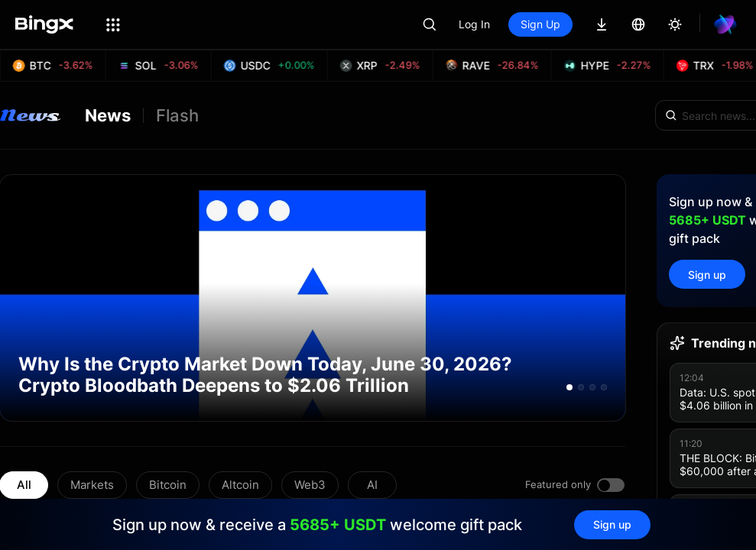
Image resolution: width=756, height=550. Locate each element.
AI (372, 485)
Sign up (707, 275)
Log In (474, 24)
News (108, 115)
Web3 (310, 485)
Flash (177, 115)
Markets (92, 485)
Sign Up (540, 24)
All (24, 485)
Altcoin (240, 485)
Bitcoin (168, 485)
